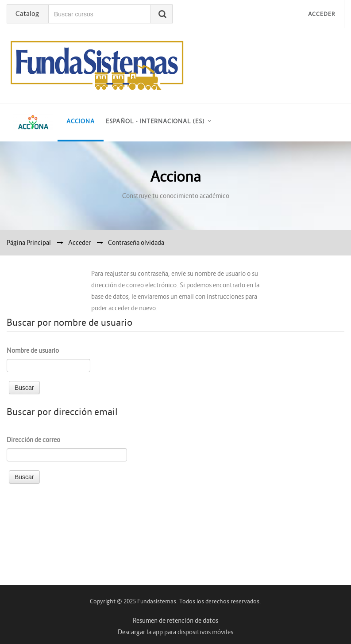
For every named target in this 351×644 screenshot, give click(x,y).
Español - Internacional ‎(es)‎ (155, 121)
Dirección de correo (33, 440)
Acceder (322, 14)
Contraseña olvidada (136, 243)
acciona (81, 121)
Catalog (27, 13)
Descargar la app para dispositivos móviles (175, 632)
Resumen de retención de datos (175, 621)
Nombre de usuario (33, 351)
